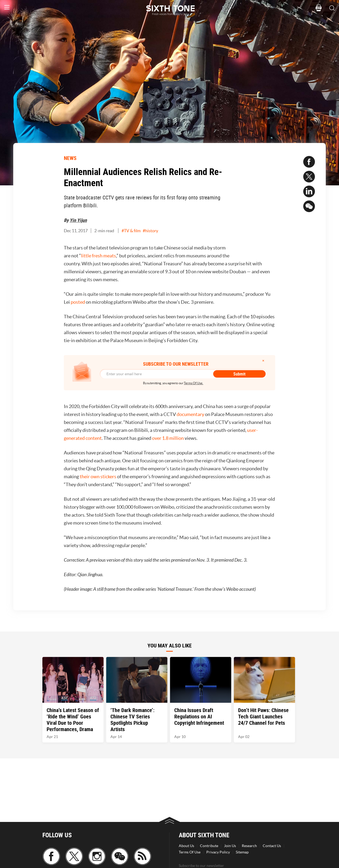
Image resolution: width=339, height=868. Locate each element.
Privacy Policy (218, 852)
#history (150, 231)
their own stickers (98, 476)
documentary (190, 414)
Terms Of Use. (193, 383)
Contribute (209, 846)
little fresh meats (99, 256)
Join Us (230, 846)
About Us (186, 846)
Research (249, 846)
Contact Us (272, 846)
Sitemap (242, 852)
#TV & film (131, 231)
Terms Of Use (190, 852)
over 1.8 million (168, 438)
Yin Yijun (78, 220)
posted (78, 302)
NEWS (70, 158)
